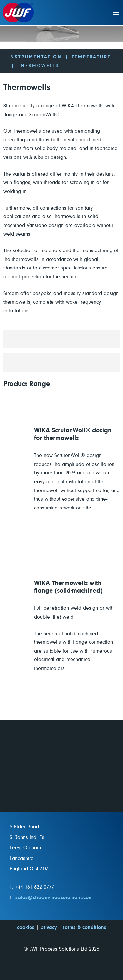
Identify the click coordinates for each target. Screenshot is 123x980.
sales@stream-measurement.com (54, 897)
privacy (49, 927)
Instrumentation (35, 57)
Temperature (91, 57)
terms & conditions (85, 927)
